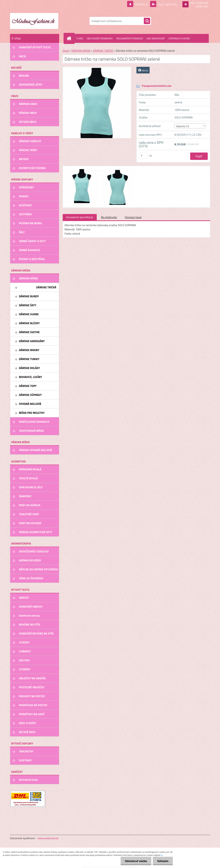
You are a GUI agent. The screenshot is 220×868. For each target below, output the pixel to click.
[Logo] (34, 21)
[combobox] (190, 126)
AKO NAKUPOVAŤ (156, 38)
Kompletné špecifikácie (80, 217)
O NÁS (80, 38)
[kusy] (143, 156)
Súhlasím (163, 861)
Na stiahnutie (109, 217)
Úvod (66, 51)
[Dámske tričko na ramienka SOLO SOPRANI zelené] (82, 169)
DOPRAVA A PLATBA (179, 38)
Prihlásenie (141, 4)
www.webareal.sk (48, 838)
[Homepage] (71, 38)
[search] (147, 21)
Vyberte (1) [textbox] (183, 126)
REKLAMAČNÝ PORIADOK (130, 38)
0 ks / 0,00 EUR (199, 3)
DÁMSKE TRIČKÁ (103, 51)
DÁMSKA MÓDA (81, 51)
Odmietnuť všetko (136, 861)
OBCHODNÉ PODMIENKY (100, 38)
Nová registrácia (167, 4)
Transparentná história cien (154, 86)
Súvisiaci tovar (133, 217)
